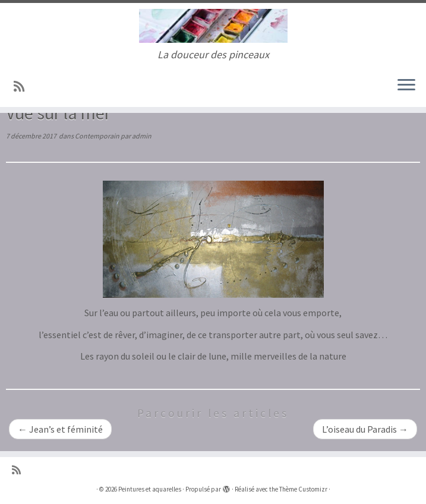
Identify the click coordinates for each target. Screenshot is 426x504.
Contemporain (98, 136)
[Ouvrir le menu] (406, 86)
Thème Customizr (303, 489)
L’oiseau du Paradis (365, 429)
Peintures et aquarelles (150, 489)
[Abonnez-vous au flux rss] (23, 87)
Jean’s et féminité (60, 429)
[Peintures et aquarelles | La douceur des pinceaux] (213, 26)
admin (142, 136)
